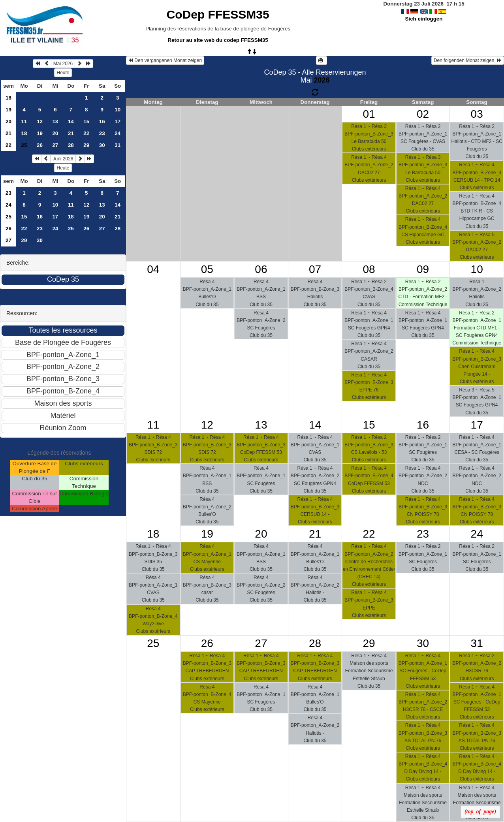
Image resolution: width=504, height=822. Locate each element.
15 (86, 121)
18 (8, 98)
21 (8, 133)
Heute (63, 73)
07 (315, 269)
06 (261, 269)
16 (102, 121)
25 (8, 217)
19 (8, 110)
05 (207, 269)
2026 (322, 80)
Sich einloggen (424, 19)
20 (8, 121)
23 (102, 133)
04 (153, 269)
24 (118, 133)
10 (118, 110)
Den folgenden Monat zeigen (468, 60)
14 (71, 121)
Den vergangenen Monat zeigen (165, 60)
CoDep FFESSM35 (218, 14)
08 (369, 269)
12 (40, 121)
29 (86, 145)
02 (423, 114)
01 (369, 114)
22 (86, 133)
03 (477, 114)
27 (55, 145)
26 (40, 145)
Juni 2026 (63, 159)
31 (118, 145)
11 (24, 121)
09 (423, 269)
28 (71, 145)
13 (55, 121)
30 (102, 145)
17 (118, 121)
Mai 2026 (63, 64)
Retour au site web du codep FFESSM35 (218, 40)
